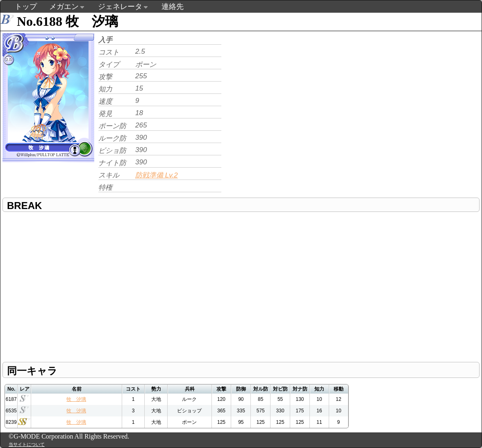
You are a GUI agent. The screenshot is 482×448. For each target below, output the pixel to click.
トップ (26, 7)
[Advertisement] (292, 89)
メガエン (64, 7)
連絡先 (173, 7)
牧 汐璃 (76, 399)
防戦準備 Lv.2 (157, 175)
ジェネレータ (120, 7)
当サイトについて (27, 444)
